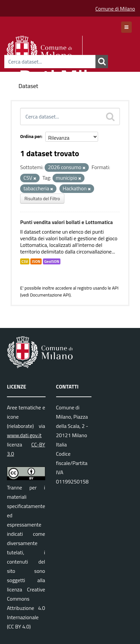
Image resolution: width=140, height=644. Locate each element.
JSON (36, 261)
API (115, 288)
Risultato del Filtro (42, 198)
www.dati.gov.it (24, 435)
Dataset (28, 86)
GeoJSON (52, 261)
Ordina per (31, 136)
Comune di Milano (115, 9)
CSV (25, 261)
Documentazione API (50, 295)
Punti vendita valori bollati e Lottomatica (67, 222)
